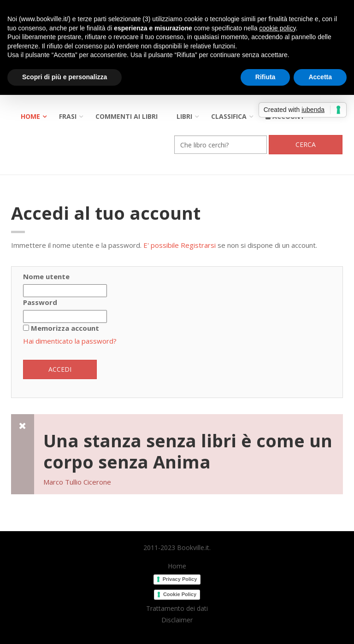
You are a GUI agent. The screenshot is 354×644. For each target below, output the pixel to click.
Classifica (229, 116)
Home (30, 116)
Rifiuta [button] (265, 77)
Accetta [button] (320, 77)
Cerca (306, 144)
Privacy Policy (180, 579)
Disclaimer (177, 620)
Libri (184, 116)
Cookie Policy (180, 594)
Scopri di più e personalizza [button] (65, 77)
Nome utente (46, 276)
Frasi (68, 116)
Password (40, 302)
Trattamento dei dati (177, 609)
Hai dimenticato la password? (70, 341)
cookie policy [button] (277, 28)
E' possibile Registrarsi (180, 245)
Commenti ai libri (127, 116)
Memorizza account (65, 328)
